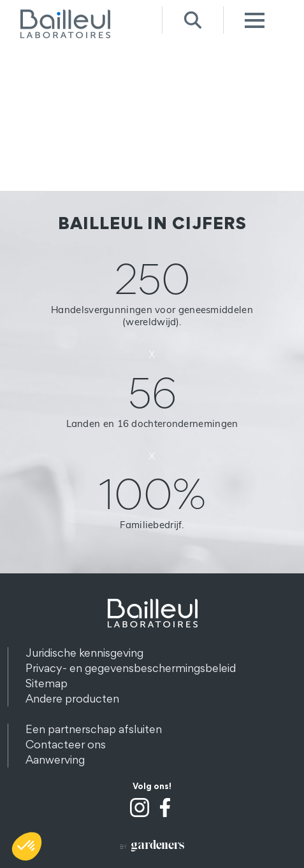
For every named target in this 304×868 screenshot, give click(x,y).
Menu (254, 20)
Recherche (193, 20)
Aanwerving (55, 759)
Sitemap (47, 683)
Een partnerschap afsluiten (94, 729)
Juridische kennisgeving (84, 653)
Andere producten (72, 698)
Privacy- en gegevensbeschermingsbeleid (131, 668)
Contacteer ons (66, 744)
